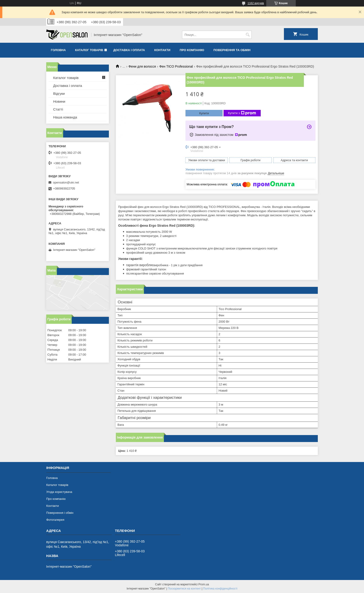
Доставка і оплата (129, 50)
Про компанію (192, 50)
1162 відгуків (256, 3)
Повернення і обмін (60, 513)
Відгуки (59, 93)
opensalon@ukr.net (66, 182)
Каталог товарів (89, 50)
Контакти (162, 50)
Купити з (242, 113)
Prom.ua (204, 584)
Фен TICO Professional (176, 66)
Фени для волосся (142, 66)
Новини (59, 101)
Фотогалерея (55, 520)
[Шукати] (248, 35)
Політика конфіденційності (220, 589)
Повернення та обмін (232, 50)
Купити (204, 113)
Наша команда (65, 117)
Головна (58, 50)
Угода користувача (59, 492)
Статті (58, 109)
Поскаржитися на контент (184, 589)
